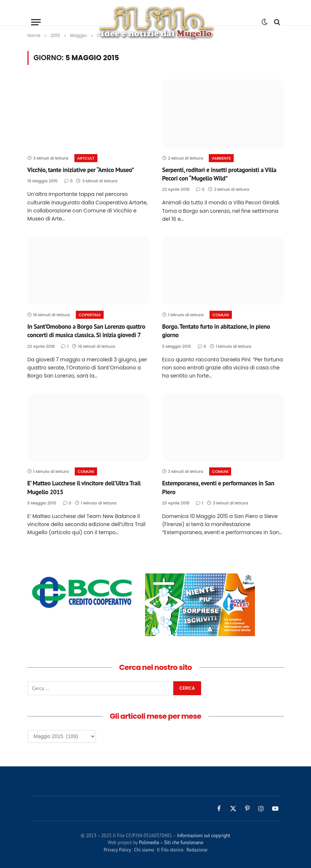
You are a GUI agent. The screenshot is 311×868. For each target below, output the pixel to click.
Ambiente (221, 158)
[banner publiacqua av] (200, 634)
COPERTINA (90, 315)
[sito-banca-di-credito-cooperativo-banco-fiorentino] (82, 609)
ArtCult (86, 158)
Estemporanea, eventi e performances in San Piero (218, 487)
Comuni (221, 315)
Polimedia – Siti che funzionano (171, 843)
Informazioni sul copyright (203, 836)
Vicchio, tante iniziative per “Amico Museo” (81, 170)
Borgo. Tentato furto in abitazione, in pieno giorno (216, 331)
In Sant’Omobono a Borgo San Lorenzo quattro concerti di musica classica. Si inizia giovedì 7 (86, 331)
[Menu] (36, 22)
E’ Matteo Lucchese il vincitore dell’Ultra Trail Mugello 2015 (84, 487)
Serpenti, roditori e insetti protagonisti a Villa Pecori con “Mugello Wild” (219, 174)
